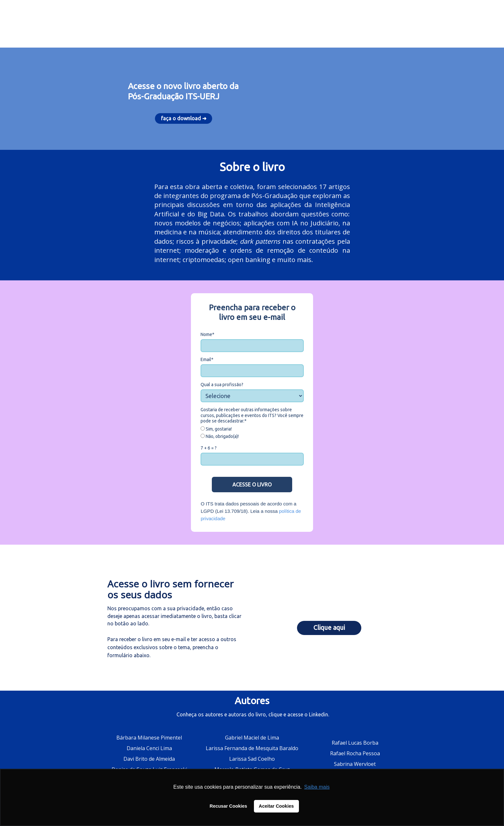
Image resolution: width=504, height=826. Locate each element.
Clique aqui (329, 627)
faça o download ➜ (184, 118)
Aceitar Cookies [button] (276, 806)
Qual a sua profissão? (222, 385)
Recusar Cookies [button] (228, 806)
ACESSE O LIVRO (252, 485)
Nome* (207, 334)
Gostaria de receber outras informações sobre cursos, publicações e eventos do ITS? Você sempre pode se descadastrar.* (252, 415)
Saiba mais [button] (317, 787)
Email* (207, 359)
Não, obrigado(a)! (220, 436)
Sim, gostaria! (216, 429)
